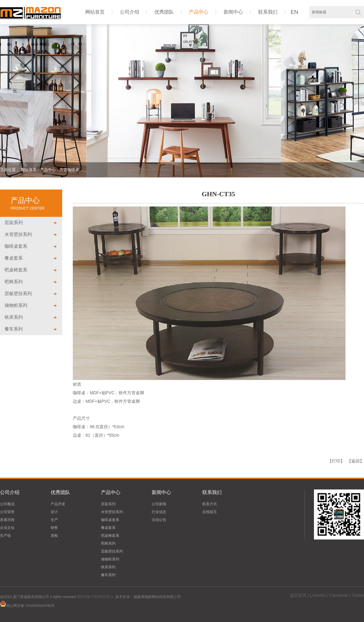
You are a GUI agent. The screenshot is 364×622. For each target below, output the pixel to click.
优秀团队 (164, 12)
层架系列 (14, 222)
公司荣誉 (7, 512)
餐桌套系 (14, 258)
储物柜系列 (16, 305)
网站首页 (95, 12)
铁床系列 (14, 317)
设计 (54, 512)
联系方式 (210, 504)
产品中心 (199, 12)
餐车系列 (14, 329)
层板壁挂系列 (18, 293)
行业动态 (159, 512)
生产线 (5, 536)
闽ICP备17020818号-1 (95, 597)
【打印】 (336, 461)
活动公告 (159, 520)
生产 (54, 520)
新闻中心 (233, 12)
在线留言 (210, 512)
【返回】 (356, 461)
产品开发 (58, 504)
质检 (54, 536)
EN (294, 12)
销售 (54, 528)
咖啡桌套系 (16, 246)
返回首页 (298, 595)
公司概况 (7, 504)
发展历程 (7, 520)
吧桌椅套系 (16, 270)
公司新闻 (159, 504)
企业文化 (7, 528)
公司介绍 (130, 12)
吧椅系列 (14, 282)
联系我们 (268, 12)
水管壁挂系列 (18, 234)
